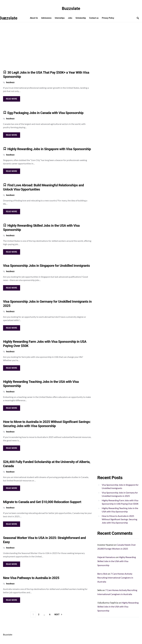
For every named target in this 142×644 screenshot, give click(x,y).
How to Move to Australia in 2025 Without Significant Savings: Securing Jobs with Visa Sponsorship (119, 519)
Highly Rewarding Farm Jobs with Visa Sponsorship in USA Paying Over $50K (120, 502)
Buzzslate (71, 8)
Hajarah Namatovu (106, 557)
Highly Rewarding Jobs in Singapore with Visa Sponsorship (49, 149)
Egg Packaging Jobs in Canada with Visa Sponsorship (45, 113)
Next (57, 614)
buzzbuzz (10, 82)
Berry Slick (102, 574)
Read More (12, 99)
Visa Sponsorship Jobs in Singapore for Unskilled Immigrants (46, 266)
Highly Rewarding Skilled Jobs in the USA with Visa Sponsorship (117, 561)
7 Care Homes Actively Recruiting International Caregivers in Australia (115, 578)
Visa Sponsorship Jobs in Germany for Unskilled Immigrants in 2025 (120, 494)
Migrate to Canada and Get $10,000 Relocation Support (42, 502)
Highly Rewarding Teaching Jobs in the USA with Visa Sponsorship (120, 510)
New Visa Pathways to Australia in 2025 (31, 578)
